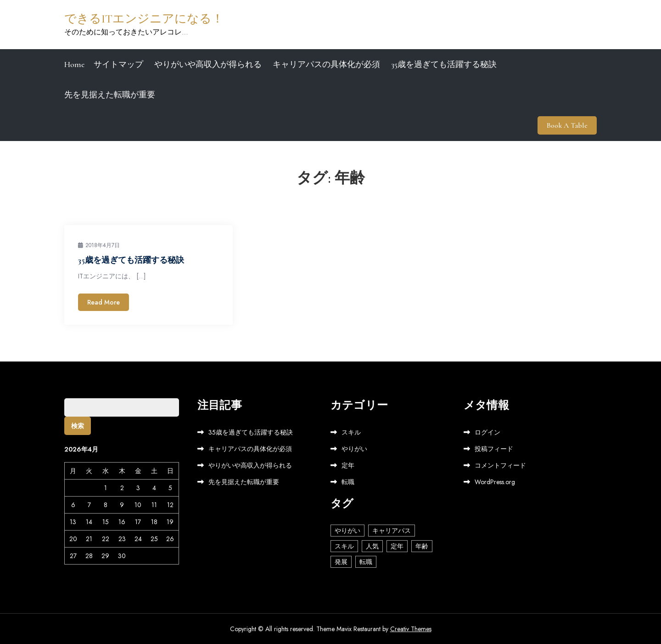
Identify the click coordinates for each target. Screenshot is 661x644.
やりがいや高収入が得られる (208, 64)
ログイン (487, 432)
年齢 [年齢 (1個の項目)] (422, 546)
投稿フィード (494, 449)
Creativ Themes (411, 629)
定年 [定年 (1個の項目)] (397, 546)
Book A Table (567, 125)
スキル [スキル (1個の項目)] (344, 546)
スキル (351, 432)
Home (74, 64)
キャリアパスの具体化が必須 (326, 64)
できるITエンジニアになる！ (144, 19)
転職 (348, 482)
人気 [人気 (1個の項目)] (372, 546)
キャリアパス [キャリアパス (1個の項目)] (392, 531)
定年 (348, 465)
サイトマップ (118, 64)
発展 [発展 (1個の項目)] (341, 562)
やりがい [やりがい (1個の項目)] (347, 531)
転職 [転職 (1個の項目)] (366, 562)
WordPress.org (495, 482)
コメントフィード (500, 465)
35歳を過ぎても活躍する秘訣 (444, 64)
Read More (104, 302)
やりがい (354, 449)
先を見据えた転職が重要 (110, 95)
